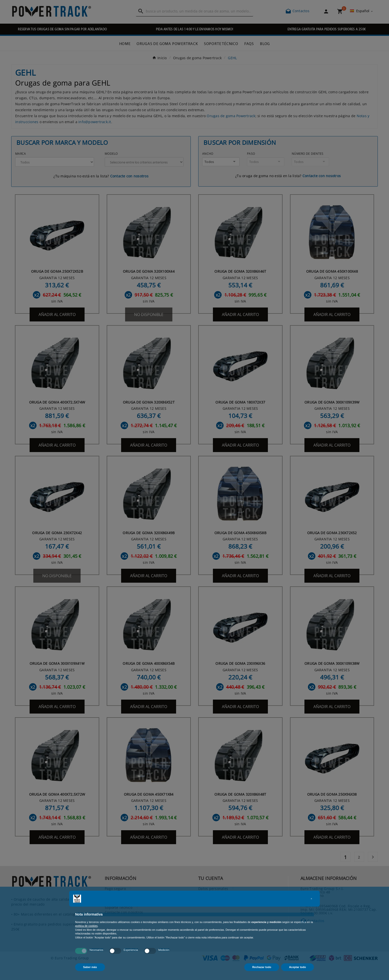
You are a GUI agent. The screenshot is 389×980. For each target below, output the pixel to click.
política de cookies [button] (86, 926)
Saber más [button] (90, 967)
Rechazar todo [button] (262, 967)
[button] (311, 899)
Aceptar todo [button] (297, 967)
